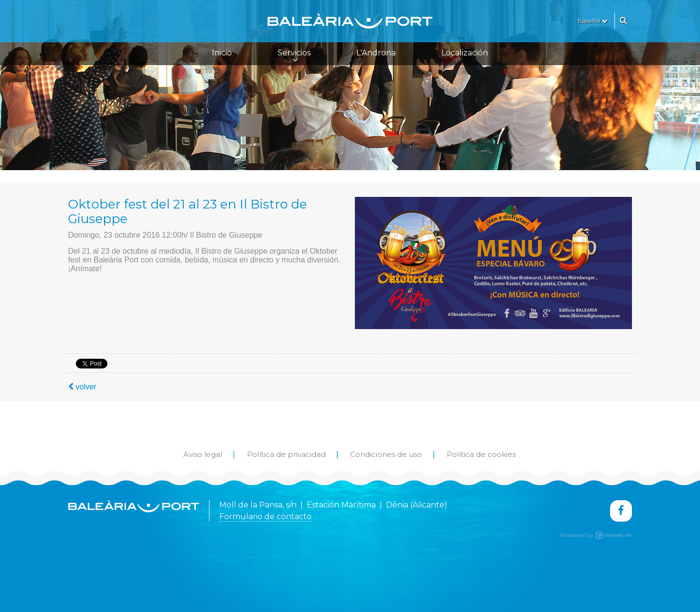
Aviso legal (203, 454)
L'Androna (376, 53)
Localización (465, 53)
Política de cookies (481, 454)
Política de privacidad (286, 454)
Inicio (222, 53)
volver (82, 387)
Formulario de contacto (265, 516)
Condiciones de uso (386, 454)
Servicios (294, 56)
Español (593, 21)
